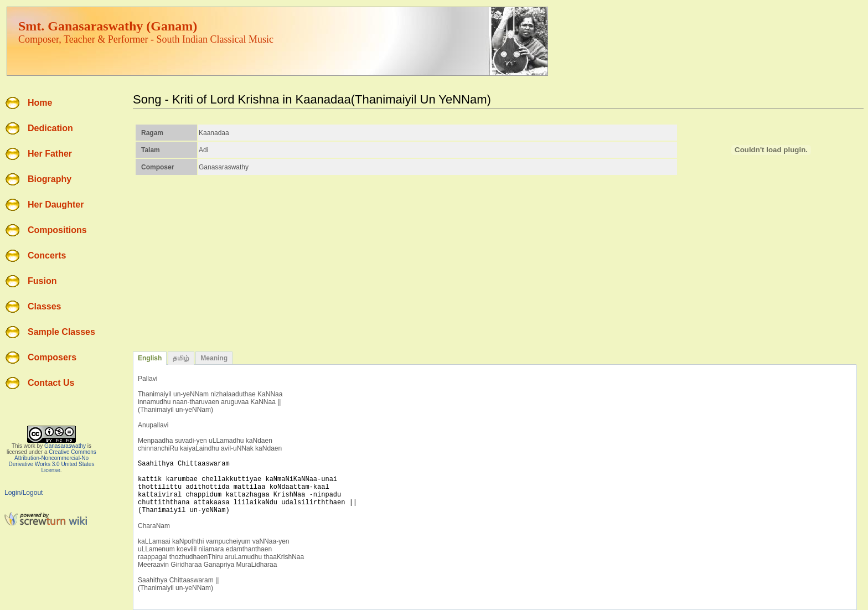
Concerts (47, 255)
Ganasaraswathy (65, 446)
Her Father (50, 154)
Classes (45, 306)
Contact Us (51, 383)
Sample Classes (61, 332)
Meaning (214, 358)
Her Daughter (56, 205)
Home (40, 103)
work (30, 446)
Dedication (50, 128)
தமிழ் (181, 358)
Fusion (42, 281)
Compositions (57, 230)
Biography (50, 179)
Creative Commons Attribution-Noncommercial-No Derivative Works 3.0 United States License (53, 461)
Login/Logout (24, 493)
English (150, 358)
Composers (52, 357)
